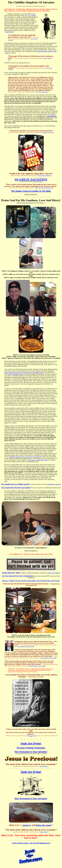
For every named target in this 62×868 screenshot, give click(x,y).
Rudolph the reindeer (54, 484)
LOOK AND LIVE (8, 573)
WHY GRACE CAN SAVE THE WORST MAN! (44, 188)
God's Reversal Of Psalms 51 (45, 176)
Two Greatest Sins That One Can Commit (16, 488)
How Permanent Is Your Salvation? (26, 646)
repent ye (26, 825)
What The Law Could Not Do (32, 736)
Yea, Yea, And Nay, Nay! (42, 92)
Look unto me (52, 116)
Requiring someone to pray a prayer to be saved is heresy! (26, 457)
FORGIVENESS (44, 766)
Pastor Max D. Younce (38, 182)
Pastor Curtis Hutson (54, 573)
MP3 (18, 573)
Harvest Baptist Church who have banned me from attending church (24, 372)
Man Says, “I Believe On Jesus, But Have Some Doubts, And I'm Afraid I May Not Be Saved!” (31, 581)
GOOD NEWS (9, 32)
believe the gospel (43, 825)
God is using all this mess (15, 374)
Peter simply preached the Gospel (38, 460)
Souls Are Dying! (31, 743)
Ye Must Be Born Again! (20, 843)
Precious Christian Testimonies (31, 748)
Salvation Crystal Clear (48, 132)
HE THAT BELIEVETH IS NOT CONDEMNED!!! (18, 576)
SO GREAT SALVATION (31, 179)
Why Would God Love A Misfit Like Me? (15, 484)
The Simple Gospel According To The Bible (31, 191)
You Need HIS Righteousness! (40, 843)
